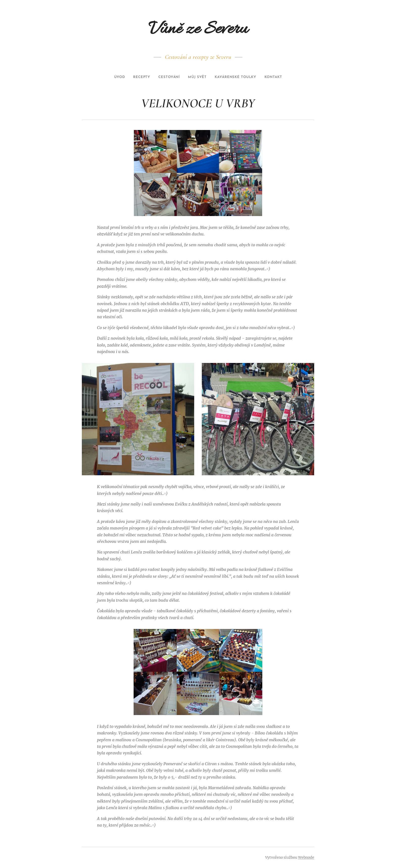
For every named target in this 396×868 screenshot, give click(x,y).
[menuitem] (112, 77)
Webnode (306, 857)
